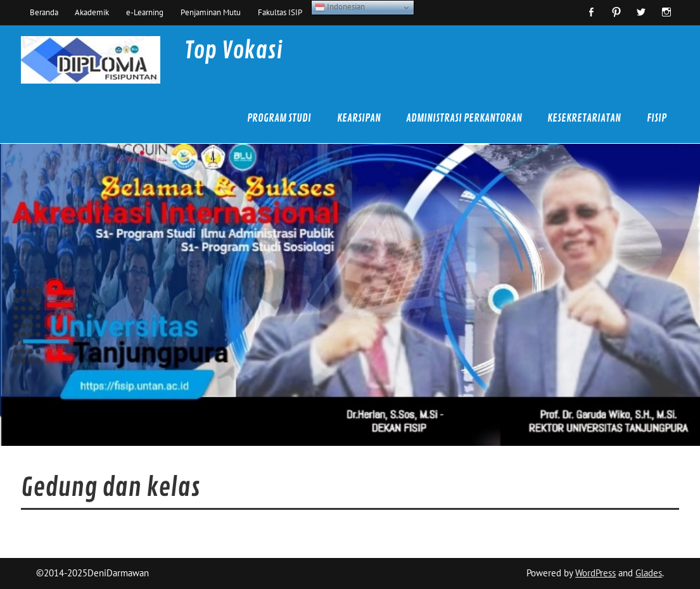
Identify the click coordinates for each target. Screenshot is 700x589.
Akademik (92, 12)
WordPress (595, 573)
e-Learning (145, 12)
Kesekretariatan (584, 118)
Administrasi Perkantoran (464, 118)
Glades (649, 573)
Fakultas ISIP (280, 12)
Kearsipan (359, 118)
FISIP (657, 118)
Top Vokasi (233, 51)
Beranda (44, 12)
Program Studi (279, 118)
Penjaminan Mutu (211, 12)
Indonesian (340, 7)
